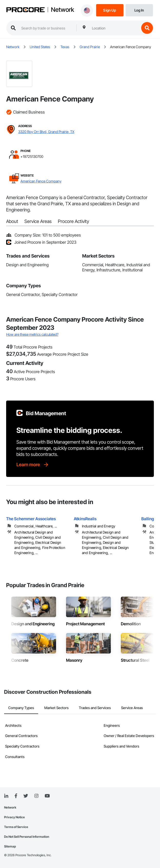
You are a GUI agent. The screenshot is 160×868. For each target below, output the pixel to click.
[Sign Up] (110, 10)
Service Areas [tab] (132, 708)
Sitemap (10, 846)
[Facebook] (16, 796)
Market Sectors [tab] (56, 708)
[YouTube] (47, 796)
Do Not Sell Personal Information (27, 837)
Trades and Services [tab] (95, 708)
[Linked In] (6, 796)
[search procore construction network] (46, 28)
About (12, 221)
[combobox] (114, 28)
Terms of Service (16, 827)
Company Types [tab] (21, 708)
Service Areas (38, 221)
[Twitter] (26, 796)
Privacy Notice (14, 817)
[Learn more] (33, 465)
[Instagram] (36, 796)
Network (62, 10)
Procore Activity (73, 221)
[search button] (147, 28)
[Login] (139, 10)
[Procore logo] (25, 10)
